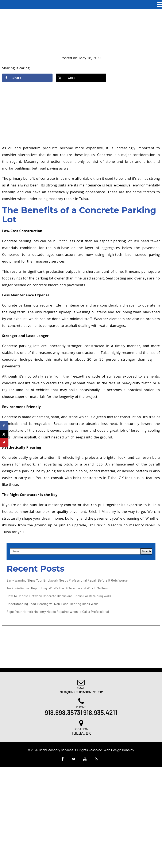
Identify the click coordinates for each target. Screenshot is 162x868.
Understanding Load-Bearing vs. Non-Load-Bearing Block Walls (53, 604)
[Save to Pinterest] (4, 442)
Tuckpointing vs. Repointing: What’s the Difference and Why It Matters (57, 588)
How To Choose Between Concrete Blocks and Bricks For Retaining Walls (59, 596)
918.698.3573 (62, 712)
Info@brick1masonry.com (81, 692)
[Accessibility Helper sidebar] (157, 359)
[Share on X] (81, 78)
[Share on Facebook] (27, 78)
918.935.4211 (100, 712)
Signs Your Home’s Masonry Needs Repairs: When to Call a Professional (58, 612)
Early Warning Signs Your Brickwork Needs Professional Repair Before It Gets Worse (67, 580)
